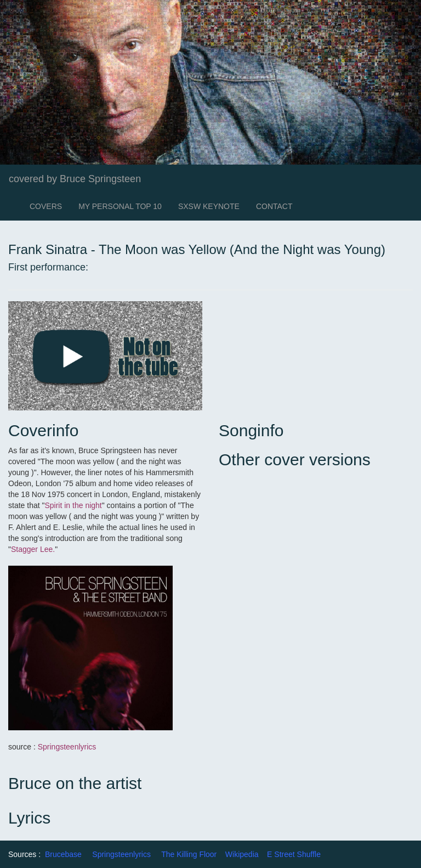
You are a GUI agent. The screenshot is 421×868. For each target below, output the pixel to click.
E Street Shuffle (294, 854)
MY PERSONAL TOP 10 (120, 206)
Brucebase (63, 854)
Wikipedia (242, 854)
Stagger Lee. (33, 549)
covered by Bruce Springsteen (75, 179)
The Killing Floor (189, 854)
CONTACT (274, 206)
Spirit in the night (73, 505)
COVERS (46, 206)
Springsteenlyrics (67, 747)
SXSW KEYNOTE (209, 206)
